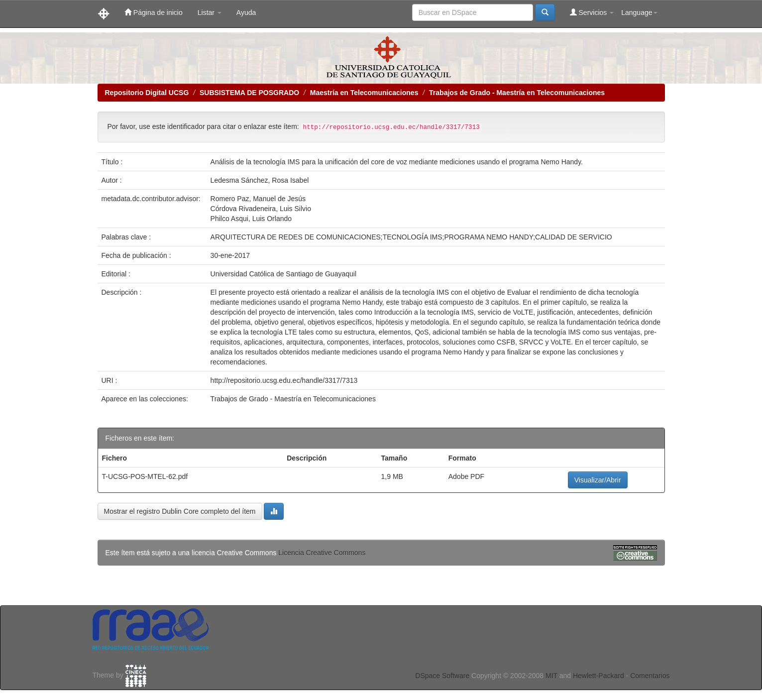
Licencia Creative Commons (322, 553)
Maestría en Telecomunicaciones (364, 93)
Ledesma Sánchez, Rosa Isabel (260, 180)
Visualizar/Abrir (598, 480)
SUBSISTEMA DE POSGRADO (249, 93)
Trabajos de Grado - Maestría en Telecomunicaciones (517, 93)
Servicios (592, 12)
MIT (551, 676)
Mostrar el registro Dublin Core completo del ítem (180, 511)
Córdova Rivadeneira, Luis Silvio (261, 209)
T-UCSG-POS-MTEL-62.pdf (145, 476)
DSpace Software (442, 676)
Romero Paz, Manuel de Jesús (258, 199)
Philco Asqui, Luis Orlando (251, 219)
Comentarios (650, 676)
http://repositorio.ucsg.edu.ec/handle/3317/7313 (284, 380)
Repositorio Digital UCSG (147, 93)
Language (639, 12)
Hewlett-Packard (599, 676)
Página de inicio (154, 12)
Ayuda (246, 12)
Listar (210, 12)
